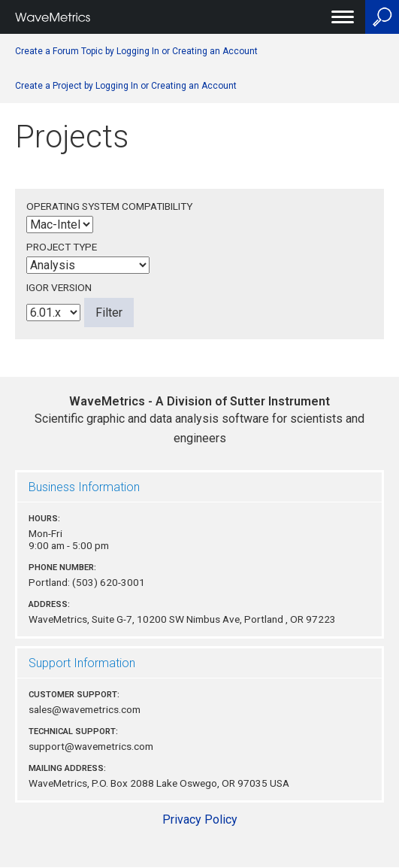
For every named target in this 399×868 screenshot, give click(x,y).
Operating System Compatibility (109, 206)
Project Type (62, 247)
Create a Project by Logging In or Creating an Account (126, 86)
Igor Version (59, 287)
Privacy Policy (200, 819)
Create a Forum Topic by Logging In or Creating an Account (136, 51)
